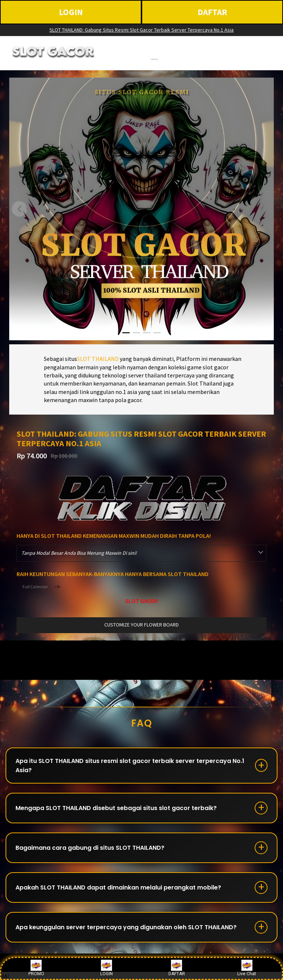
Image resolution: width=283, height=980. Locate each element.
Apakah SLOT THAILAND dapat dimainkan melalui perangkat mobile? (118, 887)
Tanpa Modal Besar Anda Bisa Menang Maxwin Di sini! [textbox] (79, 553)
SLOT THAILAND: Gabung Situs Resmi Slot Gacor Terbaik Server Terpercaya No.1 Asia (141, 30)
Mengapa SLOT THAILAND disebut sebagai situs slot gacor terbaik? (116, 808)
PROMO (36, 968)
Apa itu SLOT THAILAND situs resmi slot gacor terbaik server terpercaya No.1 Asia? (130, 766)
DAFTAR (212, 12)
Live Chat (247, 968)
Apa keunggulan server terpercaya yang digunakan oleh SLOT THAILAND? (126, 927)
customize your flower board (141, 625)
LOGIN (71, 12)
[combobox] (141, 553)
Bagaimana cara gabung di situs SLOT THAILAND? (90, 848)
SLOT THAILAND (98, 359)
